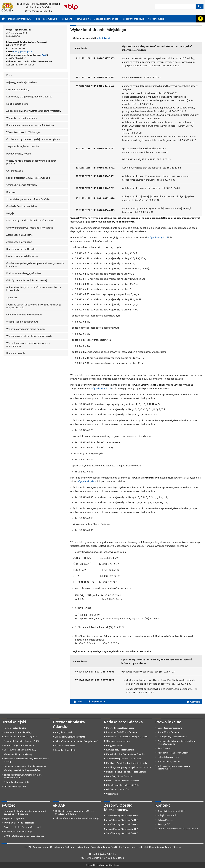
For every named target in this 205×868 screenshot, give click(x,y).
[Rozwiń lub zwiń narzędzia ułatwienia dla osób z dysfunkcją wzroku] (200, 19)
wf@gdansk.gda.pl (158, 237)
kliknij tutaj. (103, 38)
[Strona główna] (3, 19)
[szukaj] (175, 6)
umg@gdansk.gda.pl (23, 51)
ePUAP (44, 55)
